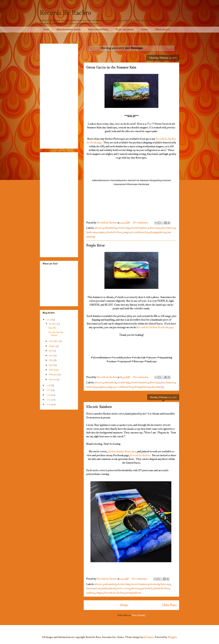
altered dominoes (139, 228)
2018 (49, 385)
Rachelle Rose (114, 232)
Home (46, 30)
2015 (49, 400)
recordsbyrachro (140, 232)
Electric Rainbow (99, 407)
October (53, 324)
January (53, 379)
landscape (91, 232)
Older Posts (169, 605)
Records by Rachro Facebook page (155, 327)
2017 (49, 390)
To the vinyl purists (124, 30)
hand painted (109, 588)
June (51, 355)
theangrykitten (158, 232)
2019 (49, 320)
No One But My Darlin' (56, 334)
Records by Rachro (140, 455)
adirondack (110, 228)
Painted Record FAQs (98, 30)
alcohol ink (123, 228)
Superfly (52, 328)
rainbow (91, 593)
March (52, 370)
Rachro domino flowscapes (122, 451)
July (51, 351)
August (52, 346)
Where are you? (163, 30)
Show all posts (154, 48)
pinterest (135, 588)
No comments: (141, 223)
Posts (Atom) (138, 615)
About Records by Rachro (68, 30)
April (52, 365)
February (53, 375)
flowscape (155, 228)
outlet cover (123, 588)
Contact (144, 30)
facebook (154, 584)
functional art (168, 228)
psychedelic (147, 588)
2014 (49, 404)
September (54, 341)
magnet (102, 232)
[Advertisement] (59, 95)
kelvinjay (149, 637)
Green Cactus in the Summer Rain (111, 67)
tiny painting (157, 387)
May (51, 360)
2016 (49, 395)
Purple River (95, 245)
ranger (127, 232)
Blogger (172, 637)
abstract (99, 228)
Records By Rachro (65, 13)
